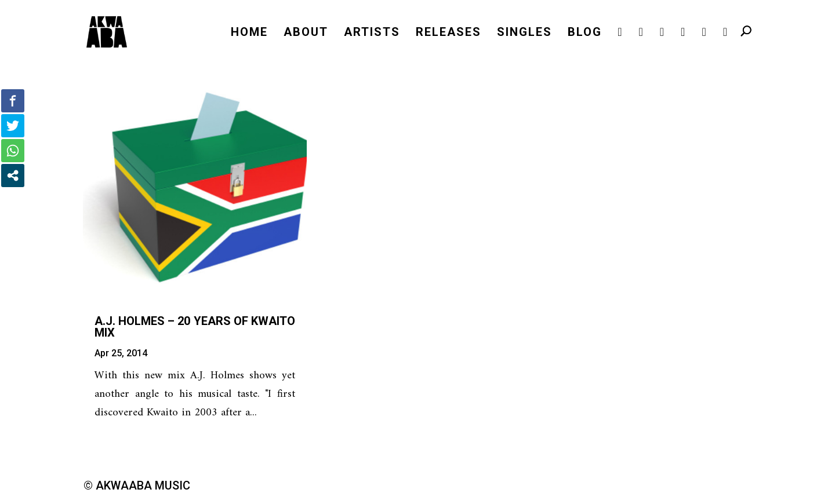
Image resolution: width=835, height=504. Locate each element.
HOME (249, 33)
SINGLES (524, 33)
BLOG (585, 33)
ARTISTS (372, 33)
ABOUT (306, 33)
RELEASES (449, 33)
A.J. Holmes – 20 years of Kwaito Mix (195, 327)
